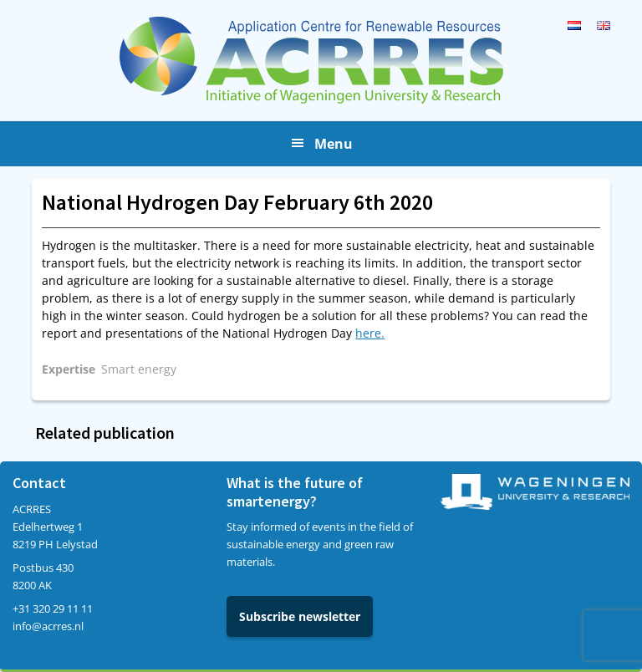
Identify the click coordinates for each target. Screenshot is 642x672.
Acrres (321, 60)
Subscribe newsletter (300, 616)
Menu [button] (334, 144)
